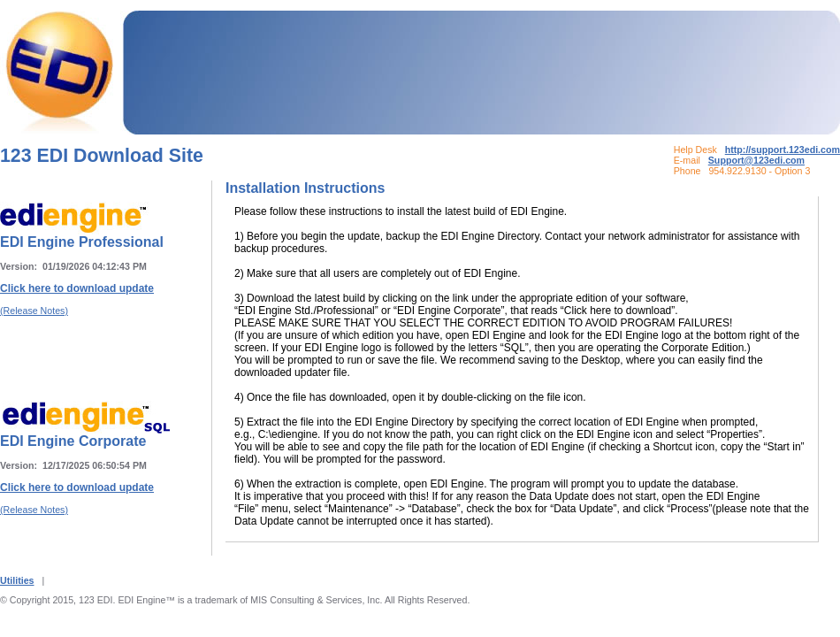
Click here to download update (77, 288)
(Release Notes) (34, 311)
